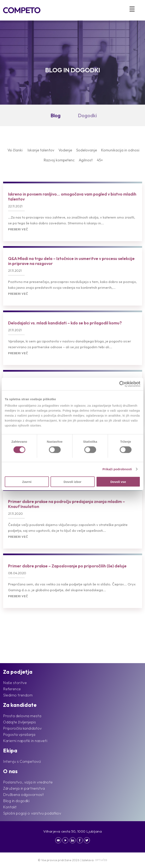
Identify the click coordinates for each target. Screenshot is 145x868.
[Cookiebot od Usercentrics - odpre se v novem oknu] (122, 384)
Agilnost (86, 160)
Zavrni (27, 482)
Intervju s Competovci (22, 761)
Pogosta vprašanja (19, 734)
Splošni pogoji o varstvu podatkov (32, 813)
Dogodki (87, 115)
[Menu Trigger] (132, 9)
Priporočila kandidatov (22, 728)
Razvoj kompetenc (59, 160)
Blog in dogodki (16, 801)
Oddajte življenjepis (19, 722)
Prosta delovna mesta (22, 716)
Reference (12, 689)
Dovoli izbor (72, 482)
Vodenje (65, 150)
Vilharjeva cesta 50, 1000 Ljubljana (73, 831)
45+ (100, 160)
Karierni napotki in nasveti (25, 741)
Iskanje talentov (41, 150)
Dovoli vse (118, 482)
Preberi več (18, 229)
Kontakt (10, 807)
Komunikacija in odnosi (120, 150)
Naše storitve (15, 683)
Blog (56, 115)
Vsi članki (15, 150)
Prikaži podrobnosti (117, 469)
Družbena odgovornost (23, 795)
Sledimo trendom (18, 695)
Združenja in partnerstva (24, 788)
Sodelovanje (87, 150)
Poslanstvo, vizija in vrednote (28, 782)
